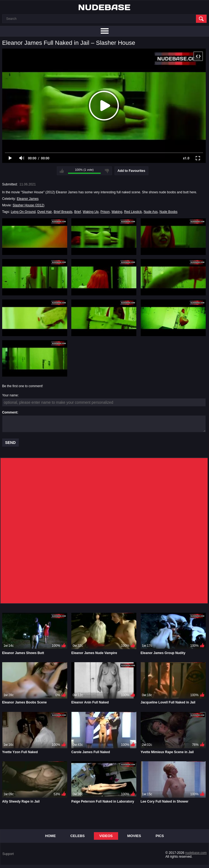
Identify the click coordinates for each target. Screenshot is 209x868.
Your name (10, 395)
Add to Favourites (131, 171)
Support (8, 854)
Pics (160, 836)
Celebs (77, 836)
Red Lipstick (133, 212)
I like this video (62, 171)
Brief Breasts (63, 212)
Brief (78, 212)
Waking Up (91, 212)
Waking (117, 212)
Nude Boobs (168, 212)
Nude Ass (151, 212)
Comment (10, 412)
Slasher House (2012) (28, 205)
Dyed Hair (44, 212)
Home (50, 836)
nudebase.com (196, 853)
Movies (134, 836)
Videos (106, 836)
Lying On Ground (23, 212)
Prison (105, 212)
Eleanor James (28, 199)
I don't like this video (107, 171)
